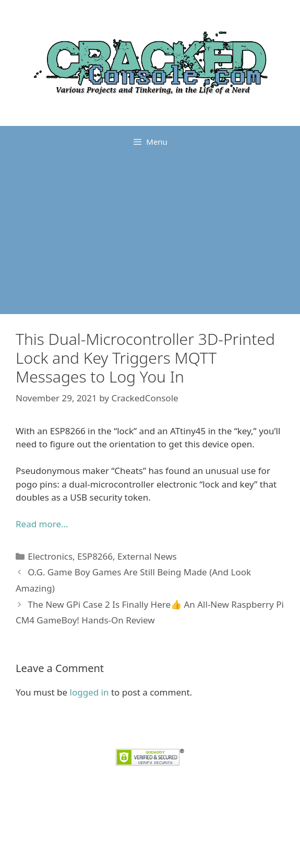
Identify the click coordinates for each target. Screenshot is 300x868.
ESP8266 (95, 556)
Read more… (42, 524)
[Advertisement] (150, 236)
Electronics (50, 556)
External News (147, 556)
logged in (89, 692)
